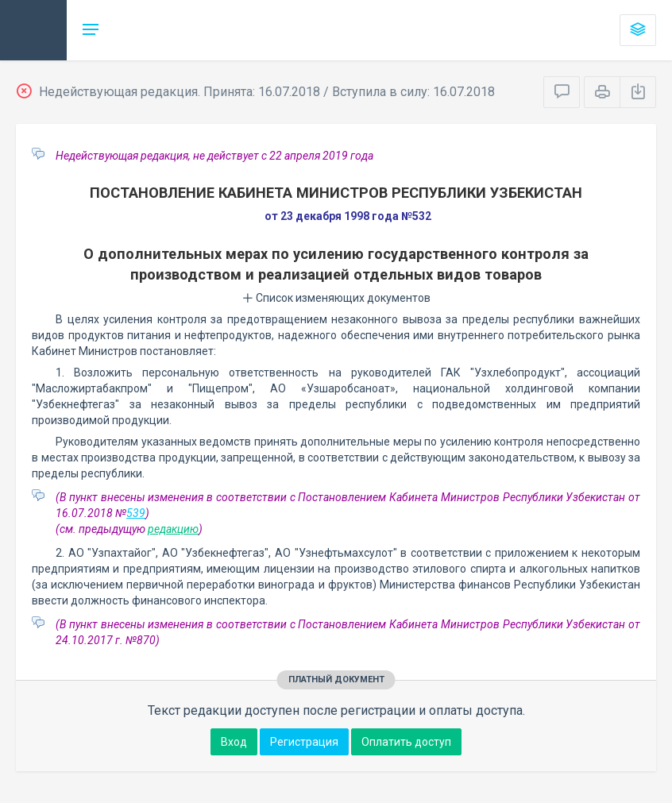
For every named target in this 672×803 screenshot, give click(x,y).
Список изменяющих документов (336, 298)
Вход (234, 742)
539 (136, 513)
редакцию (173, 529)
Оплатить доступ (406, 742)
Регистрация (304, 742)
